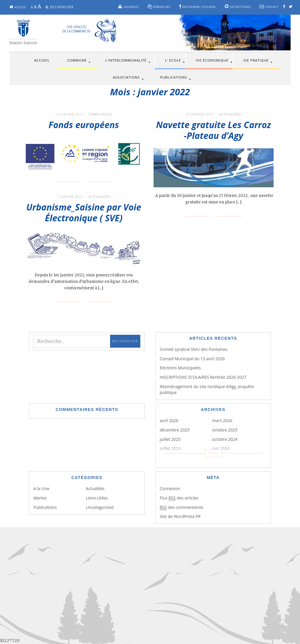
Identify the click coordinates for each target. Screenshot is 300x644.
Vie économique (212, 60)
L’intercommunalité (126, 60)
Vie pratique (256, 60)
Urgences (128, 7)
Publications (174, 77)
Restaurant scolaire (198, 7)
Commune (77, 60)
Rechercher (62, 7)
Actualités (230, 114)
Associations (127, 77)
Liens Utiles (101, 114)
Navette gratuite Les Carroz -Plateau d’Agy (214, 130)
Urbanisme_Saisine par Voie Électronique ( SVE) (84, 213)
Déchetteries (238, 7)
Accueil (18, 7)
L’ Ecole (173, 60)
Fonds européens (84, 125)
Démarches (159, 7)
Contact (269, 7)
